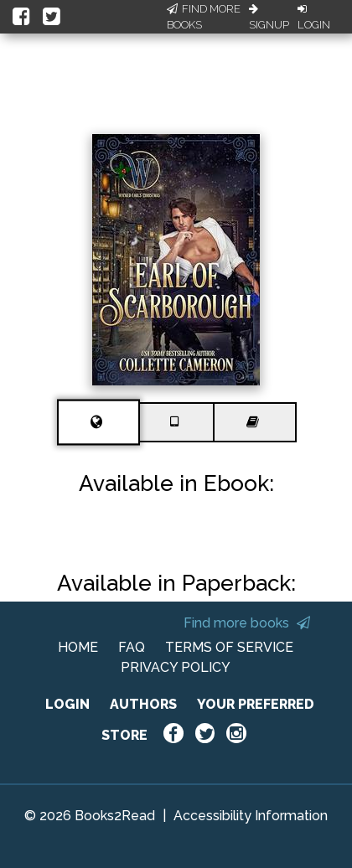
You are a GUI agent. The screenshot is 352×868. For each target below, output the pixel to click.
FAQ (132, 647)
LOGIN (67, 704)
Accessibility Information (251, 816)
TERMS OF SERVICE (229, 647)
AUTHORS (143, 704)
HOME (78, 647)
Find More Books (204, 17)
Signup (269, 18)
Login (314, 18)
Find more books (247, 623)
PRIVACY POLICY (176, 667)
